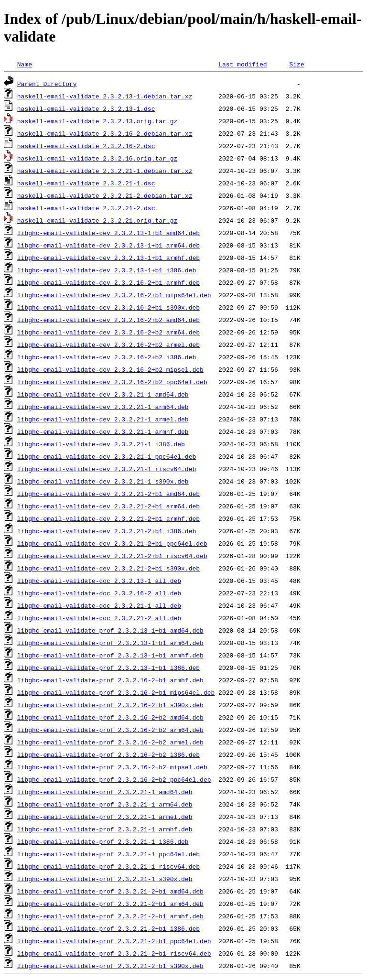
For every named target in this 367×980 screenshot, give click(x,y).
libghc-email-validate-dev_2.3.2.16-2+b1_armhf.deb (108, 282)
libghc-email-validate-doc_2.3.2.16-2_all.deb (99, 593)
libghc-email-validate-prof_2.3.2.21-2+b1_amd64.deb (110, 891)
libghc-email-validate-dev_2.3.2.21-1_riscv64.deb (107, 469)
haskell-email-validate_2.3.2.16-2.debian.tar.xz (105, 133)
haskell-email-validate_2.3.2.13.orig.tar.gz (97, 121)
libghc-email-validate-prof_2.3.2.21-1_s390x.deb (105, 879)
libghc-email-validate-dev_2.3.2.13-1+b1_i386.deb (107, 270)
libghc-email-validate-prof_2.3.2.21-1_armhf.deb (105, 829)
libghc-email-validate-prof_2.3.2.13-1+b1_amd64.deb (110, 630)
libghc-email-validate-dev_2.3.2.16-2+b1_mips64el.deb (114, 295)
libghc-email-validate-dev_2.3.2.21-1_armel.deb (103, 419)
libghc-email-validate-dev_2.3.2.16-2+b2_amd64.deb (108, 320)
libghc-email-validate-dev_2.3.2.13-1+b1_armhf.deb (108, 258)
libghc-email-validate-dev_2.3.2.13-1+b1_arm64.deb (108, 245)
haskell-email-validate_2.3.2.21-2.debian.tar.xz (105, 195)
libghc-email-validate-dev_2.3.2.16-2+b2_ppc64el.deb (112, 382)
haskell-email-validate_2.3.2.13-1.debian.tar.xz (105, 96)
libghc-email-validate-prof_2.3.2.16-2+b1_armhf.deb (110, 680)
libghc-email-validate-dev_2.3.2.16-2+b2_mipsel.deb (110, 369)
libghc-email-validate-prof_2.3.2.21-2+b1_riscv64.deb (114, 953)
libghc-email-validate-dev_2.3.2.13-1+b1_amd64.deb (108, 233)
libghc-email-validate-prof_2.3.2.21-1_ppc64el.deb (108, 854)
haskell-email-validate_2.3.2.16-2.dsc (86, 146)
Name (25, 64)
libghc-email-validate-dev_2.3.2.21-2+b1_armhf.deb (108, 518)
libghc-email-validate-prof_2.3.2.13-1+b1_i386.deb (108, 668)
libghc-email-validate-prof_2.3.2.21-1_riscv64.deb (108, 866)
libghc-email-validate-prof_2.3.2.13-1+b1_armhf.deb (110, 655)
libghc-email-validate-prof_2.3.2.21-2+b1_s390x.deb (110, 966)
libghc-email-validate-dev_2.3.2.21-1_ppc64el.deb (107, 456)
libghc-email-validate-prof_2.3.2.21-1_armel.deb (105, 817)
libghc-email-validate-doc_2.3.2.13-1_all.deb (99, 581)
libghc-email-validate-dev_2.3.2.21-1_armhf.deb (103, 431)
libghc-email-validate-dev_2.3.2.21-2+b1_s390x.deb (108, 568)
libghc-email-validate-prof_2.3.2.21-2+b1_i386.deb (108, 928)
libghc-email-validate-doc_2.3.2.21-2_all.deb (99, 618)
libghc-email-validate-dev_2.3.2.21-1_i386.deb (101, 444)
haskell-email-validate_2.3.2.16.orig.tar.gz (97, 158)
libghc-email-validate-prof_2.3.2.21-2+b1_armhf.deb (110, 916)
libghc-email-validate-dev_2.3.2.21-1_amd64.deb (103, 394)
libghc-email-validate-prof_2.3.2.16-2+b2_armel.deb (110, 742)
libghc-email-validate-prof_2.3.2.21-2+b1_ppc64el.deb (114, 941)
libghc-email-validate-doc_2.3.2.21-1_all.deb (99, 605)
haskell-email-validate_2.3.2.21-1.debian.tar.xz (105, 171)
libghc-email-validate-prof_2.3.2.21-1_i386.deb (103, 841)
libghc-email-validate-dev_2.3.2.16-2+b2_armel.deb (108, 345)
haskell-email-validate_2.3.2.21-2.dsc (86, 208)
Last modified (243, 64)
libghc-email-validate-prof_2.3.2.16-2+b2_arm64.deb (110, 730)
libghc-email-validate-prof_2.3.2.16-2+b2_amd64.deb (110, 717)
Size (297, 64)
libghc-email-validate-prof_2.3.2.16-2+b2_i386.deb (108, 754)
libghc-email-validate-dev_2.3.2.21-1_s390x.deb (103, 481)
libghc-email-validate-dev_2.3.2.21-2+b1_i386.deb (107, 531)
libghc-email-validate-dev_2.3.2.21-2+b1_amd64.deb (108, 494)
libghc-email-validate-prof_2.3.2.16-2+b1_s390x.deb (110, 705)
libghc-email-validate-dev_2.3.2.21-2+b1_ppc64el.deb (112, 543)
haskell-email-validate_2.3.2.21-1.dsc (86, 183)
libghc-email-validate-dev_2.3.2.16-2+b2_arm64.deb (108, 332)
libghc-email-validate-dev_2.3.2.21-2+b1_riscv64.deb (112, 556)
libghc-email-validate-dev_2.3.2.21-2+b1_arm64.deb (108, 506)
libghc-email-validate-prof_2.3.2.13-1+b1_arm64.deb (110, 643)
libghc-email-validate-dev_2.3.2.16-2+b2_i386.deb (107, 357)
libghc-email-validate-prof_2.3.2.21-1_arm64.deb (105, 804)
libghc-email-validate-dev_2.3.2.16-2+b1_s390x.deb (108, 307)
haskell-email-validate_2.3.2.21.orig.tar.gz (97, 220)
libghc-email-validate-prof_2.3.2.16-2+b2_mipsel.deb (112, 767)
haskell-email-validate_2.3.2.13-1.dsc (86, 108)
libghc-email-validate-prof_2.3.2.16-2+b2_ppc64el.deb (114, 779)
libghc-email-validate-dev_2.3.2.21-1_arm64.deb (103, 407)
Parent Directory (47, 84)
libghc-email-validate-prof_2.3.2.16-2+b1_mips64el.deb (116, 692)
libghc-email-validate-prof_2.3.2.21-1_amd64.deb (105, 792)
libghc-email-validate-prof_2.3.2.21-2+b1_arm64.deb (110, 904)
